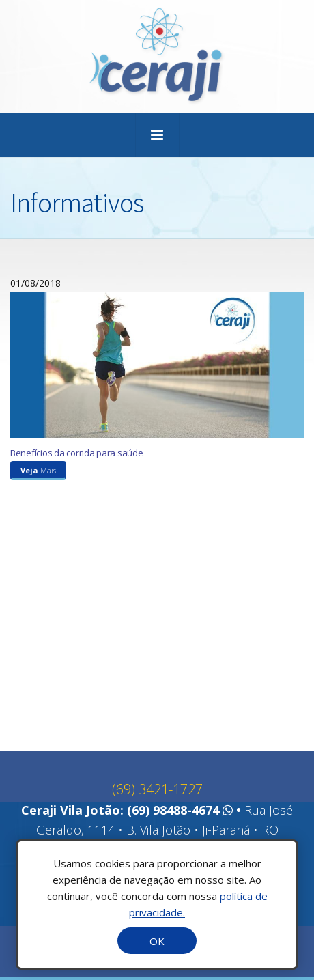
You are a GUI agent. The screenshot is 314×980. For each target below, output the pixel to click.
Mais (38, 474)
